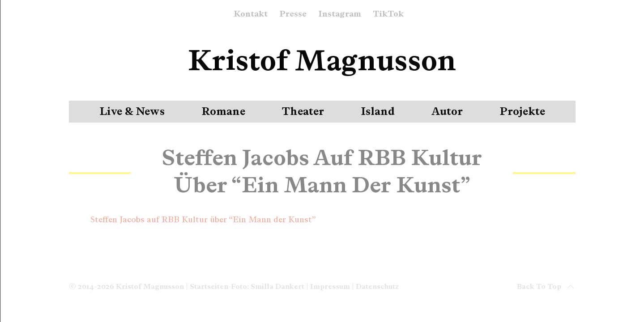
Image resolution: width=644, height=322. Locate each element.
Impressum (330, 286)
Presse (293, 14)
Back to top (546, 287)
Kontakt (251, 14)
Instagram (340, 14)
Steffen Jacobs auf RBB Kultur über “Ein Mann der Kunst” (203, 220)
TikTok (388, 14)
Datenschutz (377, 286)
